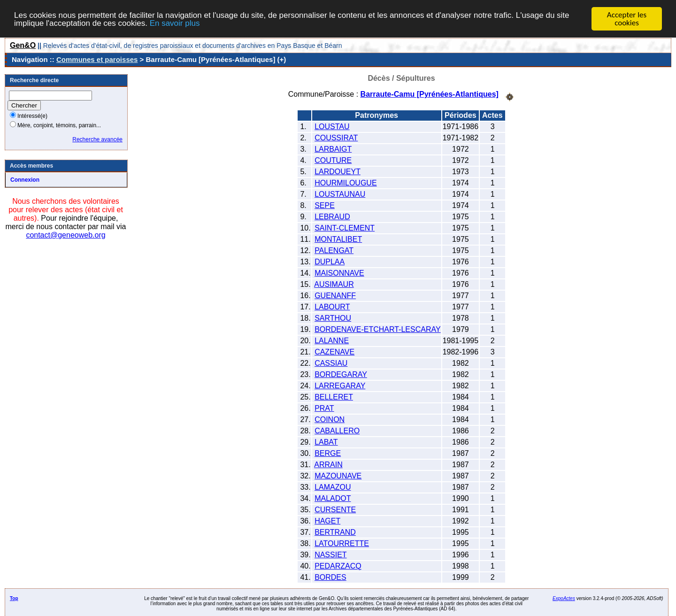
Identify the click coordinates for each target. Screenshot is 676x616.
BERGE (328, 453)
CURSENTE (335, 509)
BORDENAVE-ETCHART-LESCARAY (378, 329)
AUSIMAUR (334, 284)
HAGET (327, 520)
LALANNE (332, 340)
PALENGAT (334, 250)
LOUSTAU (332, 126)
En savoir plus (175, 23)
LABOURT (332, 306)
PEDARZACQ (338, 566)
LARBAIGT (333, 149)
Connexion (25, 180)
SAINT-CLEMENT (345, 227)
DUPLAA (330, 261)
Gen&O (23, 45)
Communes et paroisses (97, 59)
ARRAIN (328, 464)
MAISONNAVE (339, 273)
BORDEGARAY (341, 374)
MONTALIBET (338, 239)
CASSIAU (331, 363)
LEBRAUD (332, 216)
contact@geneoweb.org (65, 235)
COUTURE (333, 160)
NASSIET (330, 554)
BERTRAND (335, 532)
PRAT (324, 408)
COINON (330, 419)
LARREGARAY (340, 385)
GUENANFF (335, 295)
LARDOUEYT (338, 171)
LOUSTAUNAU (340, 194)
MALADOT (333, 498)
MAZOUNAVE (338, 475)
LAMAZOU (333, 487)
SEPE (325, 205)
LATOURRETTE (342, 543)
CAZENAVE (334, 351)
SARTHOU (333, 318)
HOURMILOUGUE (346, 182)
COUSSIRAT (336, 137)
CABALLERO (337, 430)
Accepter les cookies (627, 19)
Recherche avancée (97, 139)
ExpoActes (564, 598)
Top (14, 598)
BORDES (330, 577)
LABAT (326, 442)
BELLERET (334, 397)
